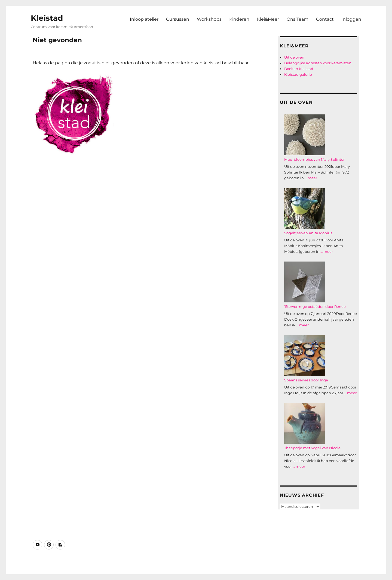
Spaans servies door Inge (306, 380)
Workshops (209, 19)
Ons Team (298, 19)
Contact (325, 19)
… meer (311, 178)
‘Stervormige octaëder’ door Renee (315, 306)
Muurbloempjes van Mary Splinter (314, 159)
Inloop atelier (144, 19)
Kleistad (47, 18)
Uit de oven (294, 57)
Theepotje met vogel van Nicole (312, 448)
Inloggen (351, 19)
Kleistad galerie (298, 74)
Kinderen (239, 19)
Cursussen (178, 19)
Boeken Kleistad (299, 69)
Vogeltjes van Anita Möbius (308, 233)
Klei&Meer (268, 19)
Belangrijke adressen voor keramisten (318, 63)
